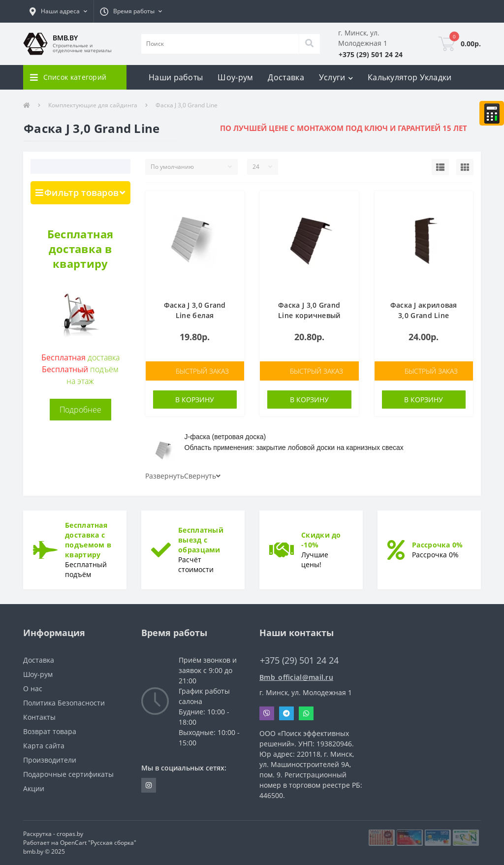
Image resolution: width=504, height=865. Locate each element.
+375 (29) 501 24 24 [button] (299, 660)
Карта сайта (44, 746)
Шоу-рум (235, 77)
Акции (34, 788)
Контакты (39, 717)
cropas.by (70, 834)
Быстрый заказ (202, 371)
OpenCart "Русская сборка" (98, 843)
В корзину (195, 400)
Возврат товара (50, 731)
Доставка (286, 77)
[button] (58, 11)
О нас (33, 689)
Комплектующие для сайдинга (93, 105)
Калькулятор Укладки (410, 77)
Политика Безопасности (64, 703)
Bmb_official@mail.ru (296, 677)
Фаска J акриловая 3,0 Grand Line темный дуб (424, 315)
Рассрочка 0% (438, 545)
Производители (50, 760)
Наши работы (176, 77)
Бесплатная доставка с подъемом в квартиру (88, 540)
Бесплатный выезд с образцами (201, 540)
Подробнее (80, 410)
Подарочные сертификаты (68, 774)
